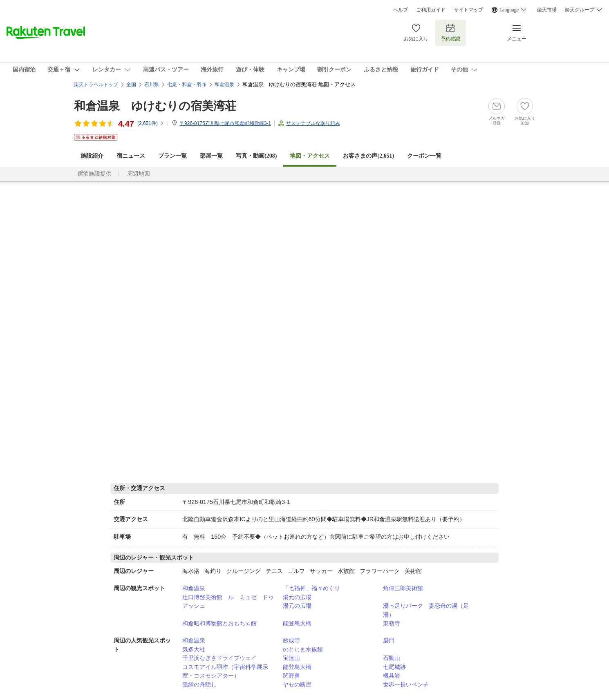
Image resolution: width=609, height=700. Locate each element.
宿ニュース (131, 156)
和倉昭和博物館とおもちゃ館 (219, 623)
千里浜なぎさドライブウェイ (219, 658)
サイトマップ (468, 10)
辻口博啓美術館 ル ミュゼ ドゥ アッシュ (231, 602)
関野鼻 (291, 675)
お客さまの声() (368, 156)
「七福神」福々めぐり (311, 588)
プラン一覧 (172, 156)
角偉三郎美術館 (403, 588)
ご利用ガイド (431, 10)
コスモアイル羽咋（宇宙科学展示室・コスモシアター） (225, 671)
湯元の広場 (297, 597)
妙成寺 (291, 640)
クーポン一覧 (424, 156)
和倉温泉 (194, 588)
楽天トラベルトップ (96, 85)
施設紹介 (92, 156)
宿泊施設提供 (94, 174)
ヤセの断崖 (297, 684)
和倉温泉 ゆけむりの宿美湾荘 (155, 106)
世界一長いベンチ (406, 684)
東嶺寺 (392, 623)
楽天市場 (547, 10)
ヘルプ (401, 10)
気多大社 (194, 649)
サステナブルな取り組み (313, 123)
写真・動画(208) (256, 156)
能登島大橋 (297, 623)
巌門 (389, 640)
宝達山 (291, 658)
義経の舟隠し (199, 684)
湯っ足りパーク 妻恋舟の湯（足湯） (426, 610)
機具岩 (392, 675)
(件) (151, 123)
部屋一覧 (211, 156)
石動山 (392, 658)
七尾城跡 (394, 667)
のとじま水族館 (303, 649)
